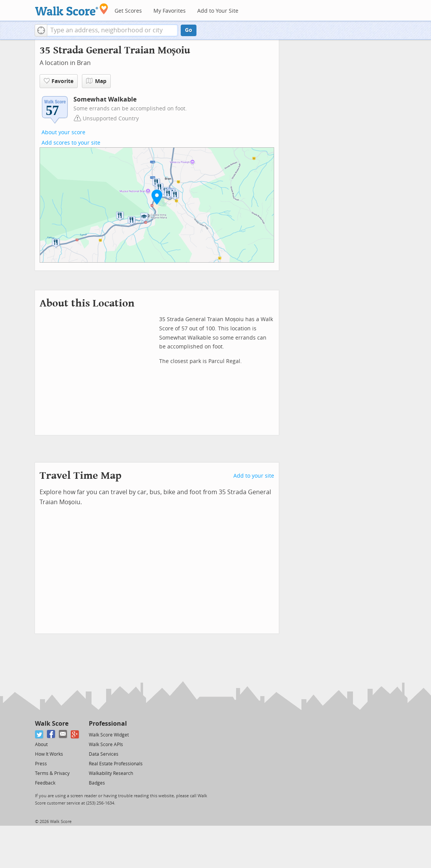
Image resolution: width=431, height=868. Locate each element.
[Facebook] (51, 734)
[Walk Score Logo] (72, 9)
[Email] (63, 734)
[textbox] (112, 30)
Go (189, 30)
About (41, 745)
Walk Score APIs (106, 745)
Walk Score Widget (109, 735)
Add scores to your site (71, 143)
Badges (97, 783)
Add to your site (254, 476)
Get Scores (128, 11)
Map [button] (96, 81)
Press (41, 764)
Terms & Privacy (52, 773)
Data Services (104, 754)
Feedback (45, 783)
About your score (63, 132)
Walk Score (52, 724)
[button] (41, 30)
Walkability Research (111, 773)
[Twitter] (39, 734)
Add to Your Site (218, 11)
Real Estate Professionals (116, 764)
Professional (108, 724)
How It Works (49, 754)
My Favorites (170, 11)
